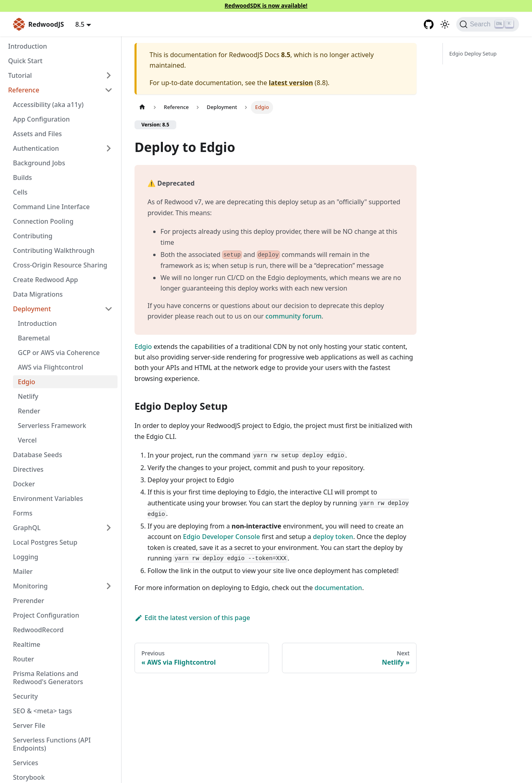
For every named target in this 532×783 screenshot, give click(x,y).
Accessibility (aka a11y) (48, 105)
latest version (291, 83)
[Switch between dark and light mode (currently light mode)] (445, 24)
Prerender (29, 601)
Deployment (32, 309)
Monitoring (30, 586)
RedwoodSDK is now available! (266, 5)
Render (29, 411)
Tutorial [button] (20, 75)
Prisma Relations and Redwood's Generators (48, 678)
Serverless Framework (52, 426)
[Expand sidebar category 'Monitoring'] (109, 586)
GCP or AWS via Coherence (59, 353)
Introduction (28, 46)
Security (26, 696)
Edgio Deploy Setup (473, 53)
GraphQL (27, 528)
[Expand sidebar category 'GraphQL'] (109, 528)
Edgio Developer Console (221, 537)
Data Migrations (38, 294)
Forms (23, 513)
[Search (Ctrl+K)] (488, 24)
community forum (294, 316)
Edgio (27, 382)
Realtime (27, 644)
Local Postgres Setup (45, 542)
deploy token (333, 537)
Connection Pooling (43, 221)
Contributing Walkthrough (54, 250)
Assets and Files (37, 134)
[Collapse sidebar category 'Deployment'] (109, 309)
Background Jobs (39, 163)
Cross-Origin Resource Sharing (60, 265)
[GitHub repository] (429, 24)
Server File (29, 725)
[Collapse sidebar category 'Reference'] (109, 90)
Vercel (27, 440)
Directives (28, 469)
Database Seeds (37, 455)
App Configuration (41, 119)
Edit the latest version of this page (192, 618)
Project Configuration (46, 615)
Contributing (33, 236)
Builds (22, 178)
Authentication (36, 148)
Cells (20, 192)
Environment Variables (48, 498)
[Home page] (142, 107)
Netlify (28, 396)
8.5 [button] (80, 24)
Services (26, 763)
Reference (24, 90)
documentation (338, 588)
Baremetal (34, 338)
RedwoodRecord (38, 630)
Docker (24, 484)
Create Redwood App (46, 280)
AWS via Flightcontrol (50, 367)
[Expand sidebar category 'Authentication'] (109, 148)
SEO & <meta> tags (42, 711)
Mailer (23, 571)
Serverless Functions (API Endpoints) (52, 744)
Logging (26, 557)
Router (24, 659)
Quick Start (25, 61)
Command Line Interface (51, 207)
